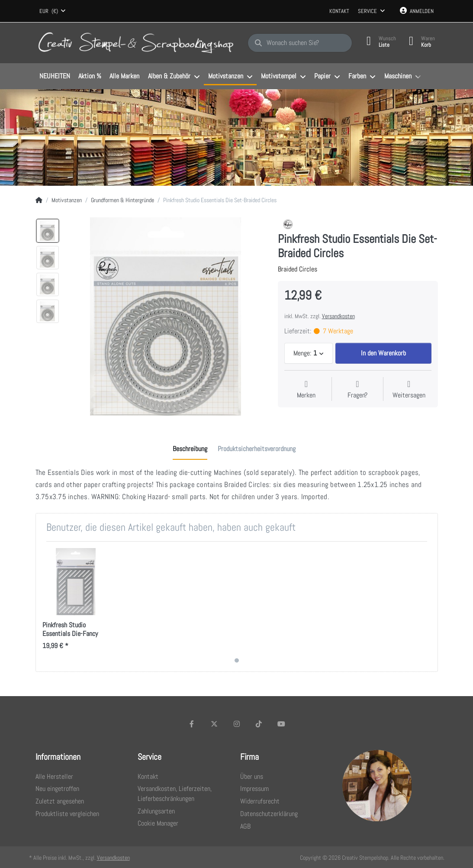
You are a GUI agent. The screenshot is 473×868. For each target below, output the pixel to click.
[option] (48, 231)
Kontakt (339, 11)
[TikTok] (259, 724)
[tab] (190, 449)
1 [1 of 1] (237, 660)
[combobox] (53, 11)
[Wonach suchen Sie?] (300, 43)
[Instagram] (237, 724)
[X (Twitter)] (214, 724)
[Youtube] (281, 724)
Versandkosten (338, 316)
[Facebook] (192, 724)
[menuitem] (55, 77)
